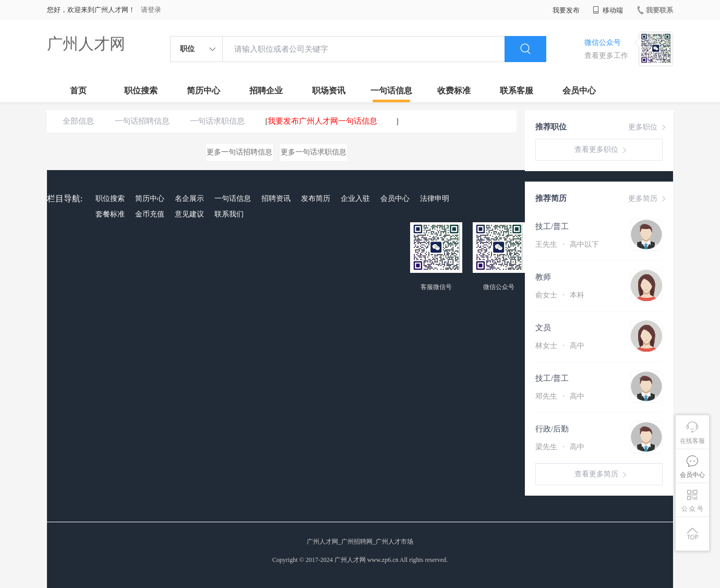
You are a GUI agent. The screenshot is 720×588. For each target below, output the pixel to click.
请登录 (151, 10)
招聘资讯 (276, 199)
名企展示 (189, 199)
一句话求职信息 (217, 121)
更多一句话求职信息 (314, 152)
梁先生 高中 (560, 447)
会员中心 (579, 91)
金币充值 (150, 214)
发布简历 (316, 199)
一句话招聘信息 (142, 121)
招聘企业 (266, 91)
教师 (543, 277)
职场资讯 (329, 91)
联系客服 (517, 91)
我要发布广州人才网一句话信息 (322, 121)
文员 (543, 328)
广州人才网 (86, 44)
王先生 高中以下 (567, 244)
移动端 (608, 10)
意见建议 (189, 214)
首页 (78, 91)
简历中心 (203, 91)
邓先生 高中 (560, 396)
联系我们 (229, 214)
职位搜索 (141, 91)
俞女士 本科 (560, 295)
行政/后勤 (552, 429)
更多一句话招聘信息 (239, 152)
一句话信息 (391, 91)
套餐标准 (110, 214)
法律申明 (435, 199)
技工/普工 (552, 226)
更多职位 (648, 127)
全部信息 (78, 121)
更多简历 (648, 199)
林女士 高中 (560, 346)
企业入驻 (355, 199)
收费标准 (454, 91)
